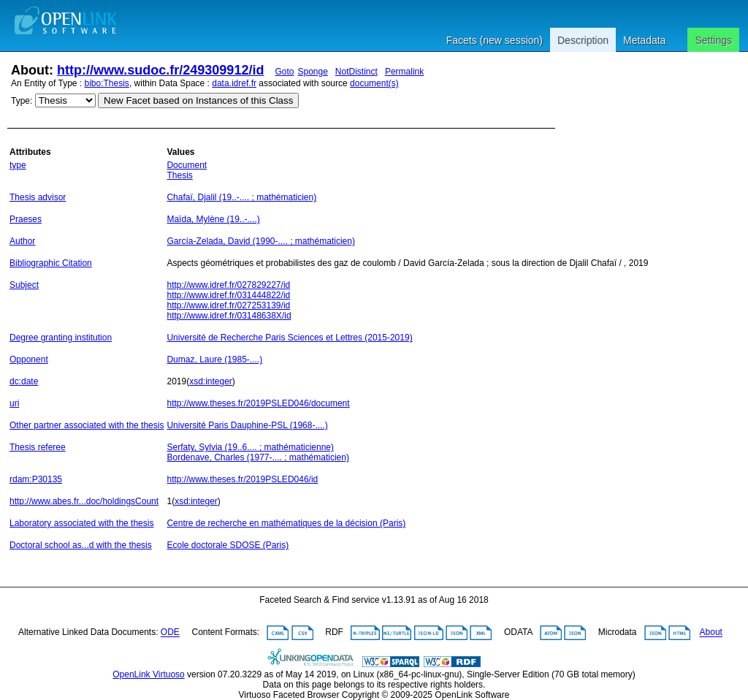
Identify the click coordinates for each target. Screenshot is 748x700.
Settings (713, 40)
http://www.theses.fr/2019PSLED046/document (258, 403)
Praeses (26, 219)
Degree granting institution (61, 338)
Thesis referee (38, 447)
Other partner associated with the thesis (87, 425)
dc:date (24, 381)
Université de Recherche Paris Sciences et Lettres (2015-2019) (289, 338)
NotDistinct (356, 72)
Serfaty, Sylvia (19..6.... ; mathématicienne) (250, 447)
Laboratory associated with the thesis (81, 523)
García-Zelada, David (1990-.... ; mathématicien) (260, 241)
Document (187, 165)
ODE (170, 633)
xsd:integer (211, 381)
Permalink (404, 72)
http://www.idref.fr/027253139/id (228, 305)
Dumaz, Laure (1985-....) (214, 359)
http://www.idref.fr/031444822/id (228, 295)
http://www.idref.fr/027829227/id (228, 285)
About (711, 633)
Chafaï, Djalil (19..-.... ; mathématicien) (241, 197)
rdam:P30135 (36, 479)
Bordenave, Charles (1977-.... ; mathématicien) (257, 457)
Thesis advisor (38, 197)
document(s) (374, 83)
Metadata (644, 40)
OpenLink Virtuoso (149, 674)
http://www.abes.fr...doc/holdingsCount (84, 501)
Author (22, 241)
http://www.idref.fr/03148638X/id (229, 316)
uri (14, 403)
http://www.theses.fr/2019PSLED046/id (242, 479)
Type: (22, 101)
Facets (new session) (495, 40)
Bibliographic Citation (51, 263)
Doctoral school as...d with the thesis (81, 545)
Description (583, 40)
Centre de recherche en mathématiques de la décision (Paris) (286, 523)
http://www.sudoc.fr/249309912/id (160, 70)
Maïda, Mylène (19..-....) (213, 219)
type (18, 165)
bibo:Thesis (107, 83)
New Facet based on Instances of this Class (198, 100)
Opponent (29, 359)
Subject (24, 285)
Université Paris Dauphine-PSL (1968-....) (247, 425)
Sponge (312, 72)
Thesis (179, 175)
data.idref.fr (234, 83)
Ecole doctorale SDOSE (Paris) (228, 545)
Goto (284, 72)
